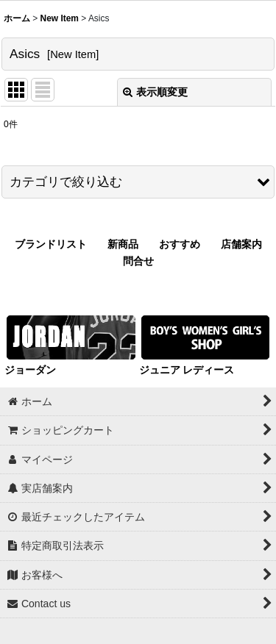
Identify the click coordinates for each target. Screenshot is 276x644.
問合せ (138, 261)
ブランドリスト (51, 244)
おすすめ (180, 244)
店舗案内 (241, 244)
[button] (138, 182)
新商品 (123, 244)
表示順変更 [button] (155, 92)
